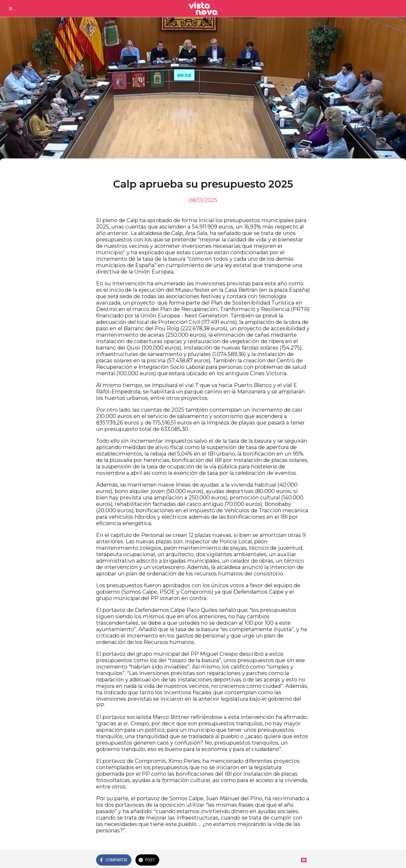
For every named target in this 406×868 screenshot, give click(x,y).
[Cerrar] (11, 9)
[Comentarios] (304, 861)
